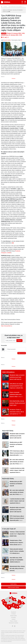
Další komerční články (13, 587)
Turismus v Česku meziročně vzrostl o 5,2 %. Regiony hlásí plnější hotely (17, 534)
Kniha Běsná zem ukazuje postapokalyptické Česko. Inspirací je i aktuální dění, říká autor (16, 387)
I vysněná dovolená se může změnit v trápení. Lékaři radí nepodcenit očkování (17, 470)
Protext (5, 7)
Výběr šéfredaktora (8, 372)
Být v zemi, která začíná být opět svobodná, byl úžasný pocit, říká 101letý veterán (17, 462)
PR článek (4, 33)
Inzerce (14, 619)
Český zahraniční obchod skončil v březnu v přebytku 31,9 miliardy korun (17, 551)
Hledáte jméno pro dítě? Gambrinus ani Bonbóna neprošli (16, 444)
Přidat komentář (22, 353)
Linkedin (9, 253)
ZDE (9, 12)
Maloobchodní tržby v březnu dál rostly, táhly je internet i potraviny (17, 568)
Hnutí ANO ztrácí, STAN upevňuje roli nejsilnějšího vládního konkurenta (16, 560)
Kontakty (13, 617)
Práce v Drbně (14, 621)
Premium (14, 79)
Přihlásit (19, 341)
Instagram (4, 253)
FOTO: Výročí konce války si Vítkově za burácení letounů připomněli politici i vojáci (17, 453)
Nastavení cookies (13, 623)
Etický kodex (14, 616)
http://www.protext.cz (7, 326)
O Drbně (13, 614)
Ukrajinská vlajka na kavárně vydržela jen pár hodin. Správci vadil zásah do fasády (17, 378)
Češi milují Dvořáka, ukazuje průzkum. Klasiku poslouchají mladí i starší (17, 403)
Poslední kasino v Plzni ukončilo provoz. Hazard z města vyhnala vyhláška (16, 543)
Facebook (18, 251)
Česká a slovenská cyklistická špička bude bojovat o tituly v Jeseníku (16, 394)
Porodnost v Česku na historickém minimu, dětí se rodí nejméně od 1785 (17, 412)
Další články (14, 584)
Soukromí (14, 612)
